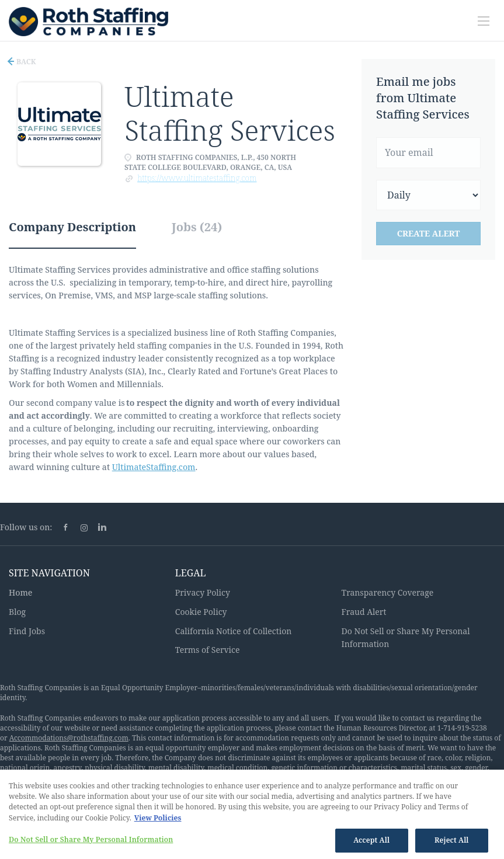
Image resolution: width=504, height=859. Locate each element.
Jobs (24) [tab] (197, 227)
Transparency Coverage (388, 592)
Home (20, 592)
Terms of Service (208, 650)
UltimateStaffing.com (154, 467)
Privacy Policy (203, 592)
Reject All (452, 843)
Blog (17, 612)
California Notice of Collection (234, 631)
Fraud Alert (364, 612)
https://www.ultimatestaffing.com (197, 178)
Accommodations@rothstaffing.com (69, 738)
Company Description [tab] (72, 227)
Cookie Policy (201, 612)
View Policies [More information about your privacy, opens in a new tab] (158, 820)
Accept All (371, 843)
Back (25, 62)
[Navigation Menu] (484, 21)
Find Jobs (27, 631)
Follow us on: (26, 527)
